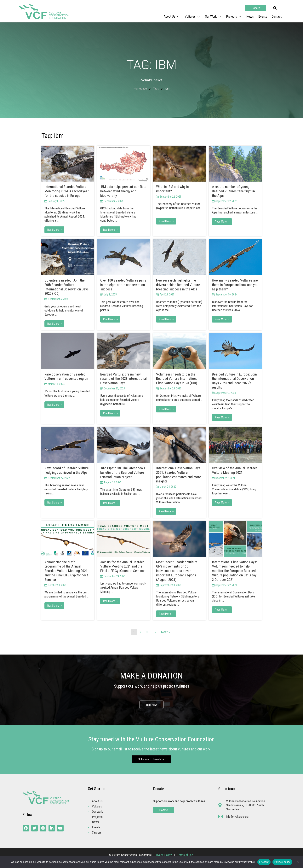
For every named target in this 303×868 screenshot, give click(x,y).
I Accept (264, 862)
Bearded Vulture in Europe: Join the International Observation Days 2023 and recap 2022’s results (234, 381)
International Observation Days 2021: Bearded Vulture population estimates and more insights (179, 475)
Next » (166, 632)
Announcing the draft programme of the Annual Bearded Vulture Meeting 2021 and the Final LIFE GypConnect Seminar (66, 571)
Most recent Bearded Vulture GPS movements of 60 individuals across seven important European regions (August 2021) (177, 571)
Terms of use (185, 855)
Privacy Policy (163, 855)
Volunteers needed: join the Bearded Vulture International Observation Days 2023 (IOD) (177, 379)
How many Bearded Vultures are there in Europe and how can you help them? (235, 285)
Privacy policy (282, 862)
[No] (298, 862)
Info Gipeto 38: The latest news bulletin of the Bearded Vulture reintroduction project (123, 472)
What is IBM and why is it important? (174, 189)
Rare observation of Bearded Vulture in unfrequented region (66, 376)
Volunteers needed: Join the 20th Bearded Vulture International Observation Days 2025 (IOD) (67, 287)
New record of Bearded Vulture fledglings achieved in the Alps (67, 470)
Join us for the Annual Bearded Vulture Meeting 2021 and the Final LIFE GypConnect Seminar (123, 566)
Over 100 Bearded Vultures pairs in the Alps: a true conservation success (123, 285)
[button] (275, 8)
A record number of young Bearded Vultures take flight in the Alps (233, 191)
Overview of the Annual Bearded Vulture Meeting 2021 (235, 470)
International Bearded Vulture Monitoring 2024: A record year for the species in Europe (67, 191)
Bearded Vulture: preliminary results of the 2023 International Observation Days (123, 379)
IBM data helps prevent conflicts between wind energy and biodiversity (123, 191)
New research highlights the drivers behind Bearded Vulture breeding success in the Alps (178, 285)
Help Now (151, 705)
